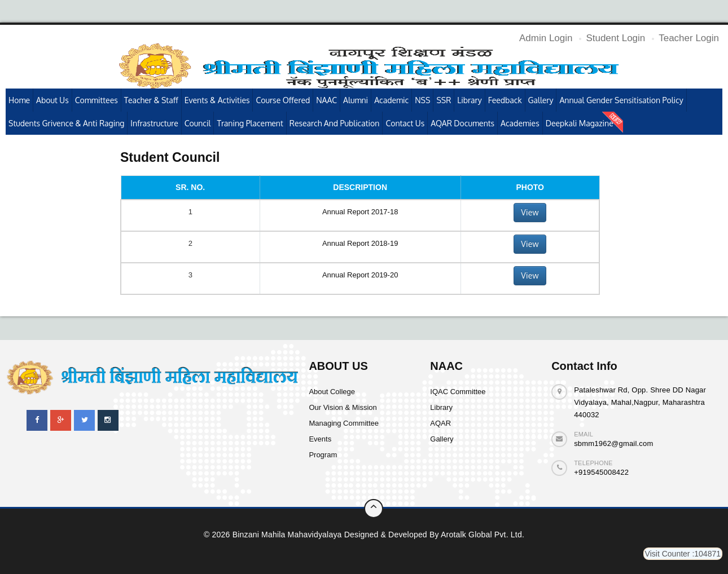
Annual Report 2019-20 (360, 275)
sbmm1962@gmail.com (613, 443)
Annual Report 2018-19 (360, 243)
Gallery (541, 100)
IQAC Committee (458, 392)
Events (320, 439)
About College (332, 392)
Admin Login (546, 38)
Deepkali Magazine (580, 123)
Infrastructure (154, 123)
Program (323, 455)
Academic (391, 100)
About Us (52, 100)
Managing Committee (344, 423)
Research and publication (335, 123)
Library (469, 100)
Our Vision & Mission (343, 407)
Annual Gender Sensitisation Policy (621, 100)
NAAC (326, 100)
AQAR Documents (462, 123)
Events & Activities (217, 100)
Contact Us (405, 123)
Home (19, 100)
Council (198, 123)
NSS (422, 100)
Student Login (615, 38)
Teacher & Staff (151, 100)
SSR (444, 100)
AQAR (440, 423)
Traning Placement (250, 123)
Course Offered (283, 100)
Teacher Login (689, 38)
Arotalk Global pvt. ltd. (483, 535)
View (530, 212)
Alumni (356, 100)
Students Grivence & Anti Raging (66, 123)
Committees (97, 100)
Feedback (505, 100)
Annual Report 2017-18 (360, 212)
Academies (520, 123)
